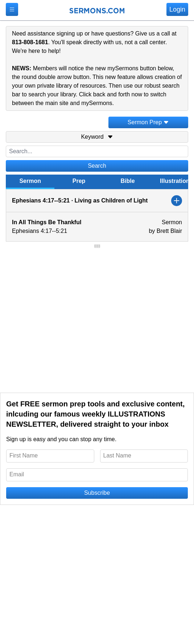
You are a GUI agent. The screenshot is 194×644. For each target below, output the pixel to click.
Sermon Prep (148, 122)
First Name (24, 455)
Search (97, 166)
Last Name (117, 455)
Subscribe (97, 493)
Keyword (97, 137)
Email (17, 474)
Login (177, 9)
